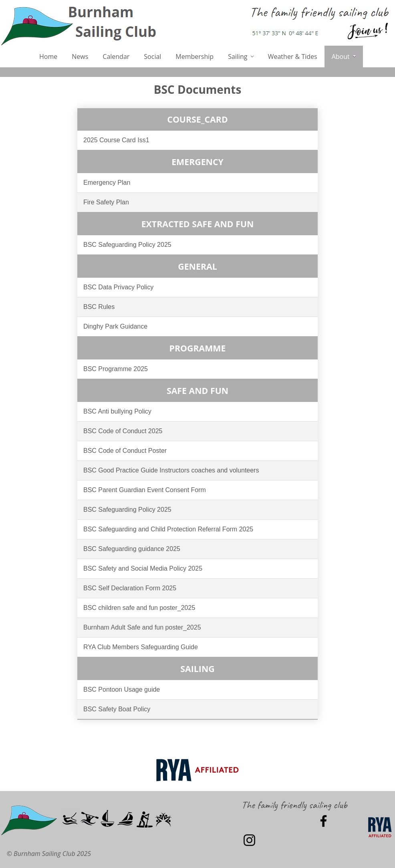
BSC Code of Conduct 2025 (123, 431)
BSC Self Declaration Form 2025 (130, 588)
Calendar (116, 57)
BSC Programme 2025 (116, 369)
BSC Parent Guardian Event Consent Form (145, 490)
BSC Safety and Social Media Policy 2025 (143, 568)
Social (152, 57)
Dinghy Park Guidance (115, 326)
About (344, 57)
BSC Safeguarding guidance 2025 (132, 549)
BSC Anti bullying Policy (117, 411)
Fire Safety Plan (106, 202)
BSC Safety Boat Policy (117, 709)
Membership (194, 57)
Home (48, 57)
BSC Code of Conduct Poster (125, 451)
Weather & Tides (293, 57)
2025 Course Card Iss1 (116, 140)
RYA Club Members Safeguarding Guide (141, 647)
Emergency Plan (107, 183)
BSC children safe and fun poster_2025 (139, 608)
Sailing (241, 57)
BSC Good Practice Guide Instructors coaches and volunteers (171, 470)
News (80, 57)
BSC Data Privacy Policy (118, 287)
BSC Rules (99, 307)
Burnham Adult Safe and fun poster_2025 (142, 627)
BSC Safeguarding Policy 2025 (127, 245)
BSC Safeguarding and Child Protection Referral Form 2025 (168, 529)
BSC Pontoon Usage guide (122, 689)
